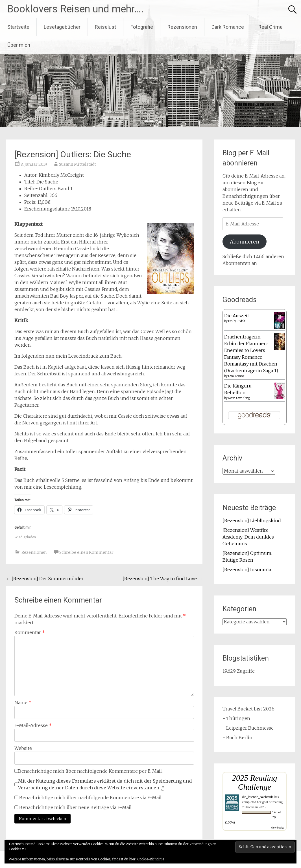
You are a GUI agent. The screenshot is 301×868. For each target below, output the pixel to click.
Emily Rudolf (237, 321)
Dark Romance (228, 27)
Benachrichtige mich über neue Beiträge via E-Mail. (76, 807)
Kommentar (30, 632)
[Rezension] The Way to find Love (163, 579)
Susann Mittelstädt (78, 164)
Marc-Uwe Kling (239, 398)
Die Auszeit (237, 316)
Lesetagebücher (62, 27)
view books (278, 828)
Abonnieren (245, 242)
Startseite (18, 27)
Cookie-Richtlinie (151, 859)
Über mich (19, 45)
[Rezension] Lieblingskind (252, 521)
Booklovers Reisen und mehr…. (75, 9)
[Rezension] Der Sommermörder (45, 579)
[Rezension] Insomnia (247, 570)
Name (23, 703)
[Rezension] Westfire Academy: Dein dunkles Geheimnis (248, 537)
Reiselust (105, 27)
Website (23, 748)
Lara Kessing (236, 376)
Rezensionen (182, 27)
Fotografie (142, 27)
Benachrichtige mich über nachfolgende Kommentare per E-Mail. (89, 771)
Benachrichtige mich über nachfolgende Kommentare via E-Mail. (91, 798)
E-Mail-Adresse (33, 725)
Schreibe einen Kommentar (86, 552)
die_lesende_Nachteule (258, 797)
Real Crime (271, 27)
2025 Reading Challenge (255, 782)
